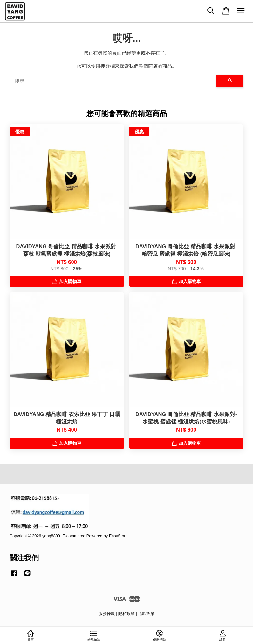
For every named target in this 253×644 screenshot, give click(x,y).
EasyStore (118, 536)
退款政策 (146, 614)
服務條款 (107, 614)
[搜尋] (113, 81)
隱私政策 (126, 614)
